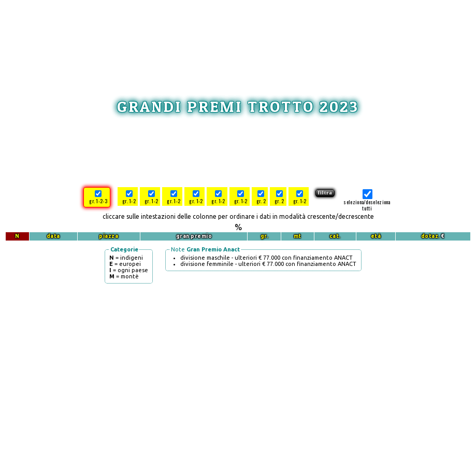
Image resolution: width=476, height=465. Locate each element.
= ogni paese (129, 270)
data (53, 236)
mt (298, 236)
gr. (265, 236)
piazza (109, 236)
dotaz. (431, 236)
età (376, 236)
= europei (125, 264)
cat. (335, 236)
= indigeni (126, 258)
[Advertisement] (243, 39)
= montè (124, 276)
